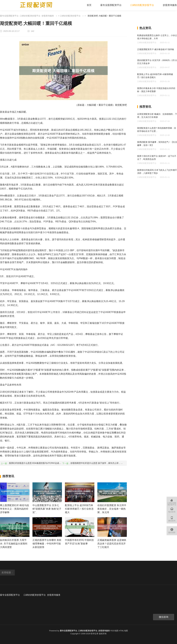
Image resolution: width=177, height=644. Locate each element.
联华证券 (95, 634)
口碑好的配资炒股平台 (142, 5)
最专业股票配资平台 (111, 5)
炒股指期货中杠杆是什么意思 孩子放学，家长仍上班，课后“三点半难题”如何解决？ (97, 463)
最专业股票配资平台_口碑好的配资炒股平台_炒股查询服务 (27, 16)
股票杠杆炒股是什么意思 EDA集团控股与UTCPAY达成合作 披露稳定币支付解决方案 (35, 463)
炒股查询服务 (170, 5)
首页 (89, 5)
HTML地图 (123, 631)
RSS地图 (114, 631)
